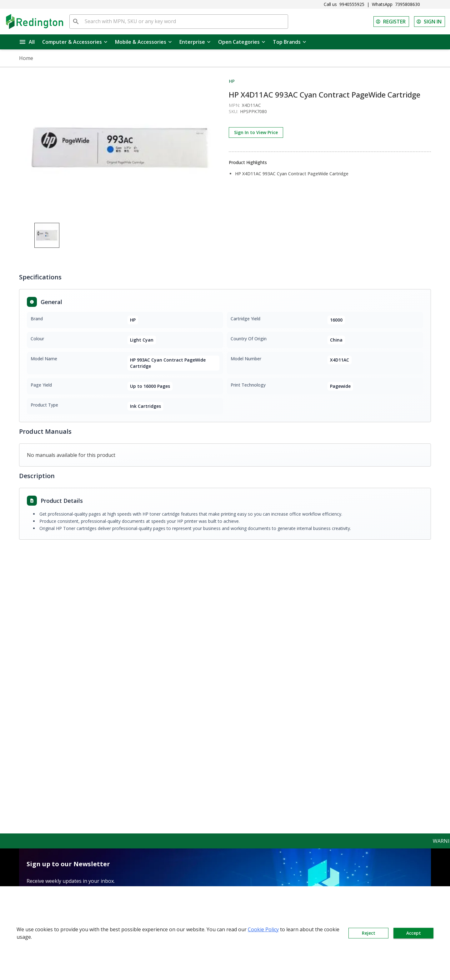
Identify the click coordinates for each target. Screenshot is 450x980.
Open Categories (242, 42)
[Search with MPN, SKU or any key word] (185, 22)
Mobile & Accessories (143, 42)
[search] (76, 22)
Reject (368, 933)
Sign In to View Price (256, 132)
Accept (413, 933)
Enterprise (195, 42)
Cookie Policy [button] (263, 929)
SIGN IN (430, 22)
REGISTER (391, 22)
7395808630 (407, 4)
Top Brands (290, 42)
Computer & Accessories (75, 42)
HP (232, 81)
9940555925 (352, 4)
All (27, 42)
